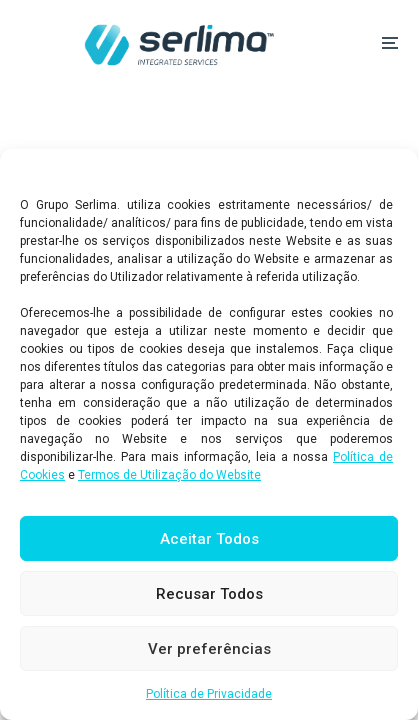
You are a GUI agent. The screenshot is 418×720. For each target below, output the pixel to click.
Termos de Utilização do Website (169, 475)
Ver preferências (209, 649)
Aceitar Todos (209, 539)
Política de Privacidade (209, 694)
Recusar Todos (209, 594)
